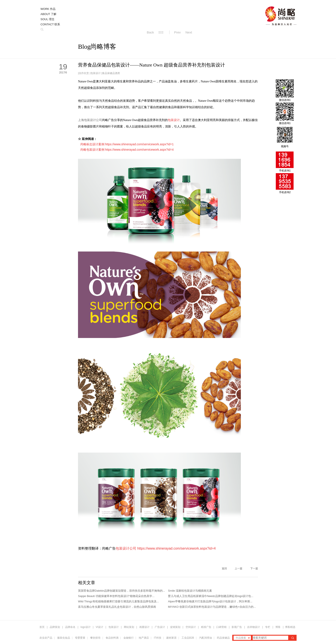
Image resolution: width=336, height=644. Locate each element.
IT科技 (158, 638)
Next (189, 32)
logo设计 (86, 627)
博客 (278, 627)
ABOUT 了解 (48, 14)
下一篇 (254, 568)
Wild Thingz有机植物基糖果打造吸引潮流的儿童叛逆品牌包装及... (118, 601)
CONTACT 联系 (50, 24)
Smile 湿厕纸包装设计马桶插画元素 (190, 591)
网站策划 (129, 627)
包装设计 (96, 73)
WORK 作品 (48, 9)
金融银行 (129, 638)
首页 (42, 627)
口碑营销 (221, 627)
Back (150, 32)
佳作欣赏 (84, 73)
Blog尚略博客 (97, 46)
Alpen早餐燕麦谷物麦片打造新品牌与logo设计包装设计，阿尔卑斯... (210, 601)
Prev (178, 32)
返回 (224, 568)
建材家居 (171, 638)
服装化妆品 (64, 638)
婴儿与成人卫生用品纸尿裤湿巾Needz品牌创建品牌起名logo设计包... (211, 596)
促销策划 (175, 627)
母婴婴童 (80, 638)
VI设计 (100, 627)
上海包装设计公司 (90, 120)
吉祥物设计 (253, 627)
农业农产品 (46, 638)
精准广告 (206, 627)
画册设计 (144, 627)
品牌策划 (55, 627)
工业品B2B (188, 638)
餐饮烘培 (95, 638)
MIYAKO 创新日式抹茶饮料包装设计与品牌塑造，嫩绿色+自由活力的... (212, 607)
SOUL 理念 (47, 19)
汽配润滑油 (205, 638)
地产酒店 (144, 638)
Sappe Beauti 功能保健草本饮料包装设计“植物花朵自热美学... (116, 596)
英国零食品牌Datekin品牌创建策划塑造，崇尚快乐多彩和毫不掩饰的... (121, 591)
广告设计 (160, 627)
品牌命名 (70, 627)
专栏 (268, 627)
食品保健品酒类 (111, 73)
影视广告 (237, 627)
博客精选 (290, 627)
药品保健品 (223, 638)
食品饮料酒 (112, 638)
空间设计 (191, 627)
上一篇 (238, 568)
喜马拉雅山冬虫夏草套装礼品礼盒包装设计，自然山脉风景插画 (117, 607)
